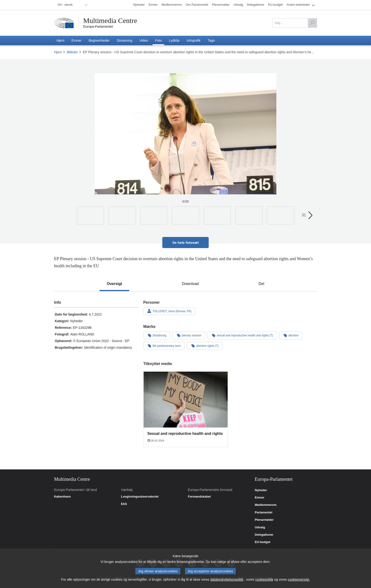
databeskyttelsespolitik (227, 579)
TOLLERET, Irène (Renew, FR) (169, 311)
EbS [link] (124, 504)
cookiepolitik (264, 579)
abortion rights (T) (205, 346)
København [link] (63, 497)
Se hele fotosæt (185, 243)
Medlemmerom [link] (266, 505)
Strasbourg (157, 335)
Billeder (72, 52)
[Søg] (312, 23)
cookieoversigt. (299, 579)
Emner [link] (260, 498)
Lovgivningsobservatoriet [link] (140, 497)
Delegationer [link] (264, 535)
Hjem (58, 52)
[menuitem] (72, 5)
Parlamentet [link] (264, 512)
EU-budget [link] (263, 542)
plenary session (189, 335)
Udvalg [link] (260, 527)
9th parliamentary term (164, 346)
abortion (291, 335)
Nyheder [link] (261, 490)
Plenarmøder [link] (264, 520)
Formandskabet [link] (199, 497)
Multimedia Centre (110, 21)
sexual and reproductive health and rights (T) (242, 335)
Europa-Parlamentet (98, 27)
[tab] (114, 284)
